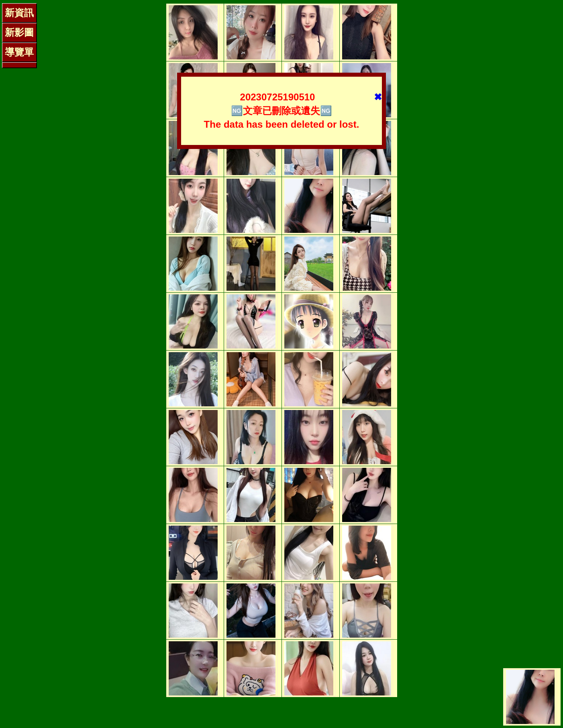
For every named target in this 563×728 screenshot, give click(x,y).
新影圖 (19, 32)
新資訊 (19, 13)
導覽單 (19, 52)
